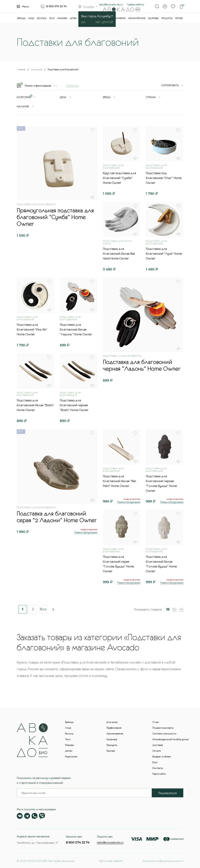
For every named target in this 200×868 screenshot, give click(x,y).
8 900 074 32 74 (56, 6)
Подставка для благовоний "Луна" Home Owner (164, 254)
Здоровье (153, 18)
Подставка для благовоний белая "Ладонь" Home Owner (76, 329)
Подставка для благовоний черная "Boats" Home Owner (74, 405)
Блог (155, 762)
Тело (52, 18)
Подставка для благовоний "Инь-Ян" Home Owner (32, 329)
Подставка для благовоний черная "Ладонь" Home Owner (142, 365)
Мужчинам (71, 757)
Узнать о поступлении (86, 532)
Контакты (158, 768)
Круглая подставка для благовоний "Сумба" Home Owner (119, 178)
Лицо (31, 18)
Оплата (157, 751)
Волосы (42, 18)
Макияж (62, 18)
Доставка (158, 745)
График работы (136, 4)
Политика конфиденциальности (163, 861)
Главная (21, 69)
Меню (23, 6)
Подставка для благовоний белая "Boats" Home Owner (35, 405)
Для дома (36, 69)
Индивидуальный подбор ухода (170, 739)
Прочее (179, 18)
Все (43, 609)
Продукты (167, 18)
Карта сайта (159, 774)
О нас (156, 722)
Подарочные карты (163, 728)
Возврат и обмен (162, 757)
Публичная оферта (111, 861)
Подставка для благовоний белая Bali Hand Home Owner (119, 254)
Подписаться (168, 793)
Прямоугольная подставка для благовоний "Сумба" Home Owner (55, 217)
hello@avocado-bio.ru (111, 4)
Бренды (21, 18)
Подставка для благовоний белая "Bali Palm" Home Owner (119, 481)
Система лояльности (164, 734)
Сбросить (72, 86)
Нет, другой (104, 22)
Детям (73, 18)
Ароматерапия (137, 18)
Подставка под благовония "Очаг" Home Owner (164, 178)
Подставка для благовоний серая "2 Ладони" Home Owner (57, 517)
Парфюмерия (118, 18)
